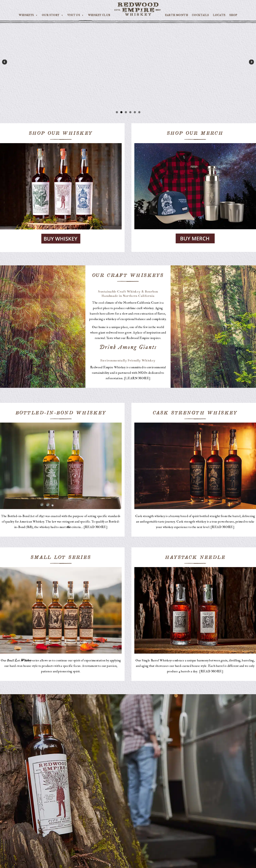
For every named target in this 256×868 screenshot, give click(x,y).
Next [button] (251, 62)
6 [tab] (139, 112)
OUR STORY (53, 15)
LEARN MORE (137, 378)
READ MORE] (96, 527)
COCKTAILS (200, 15)
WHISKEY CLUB (99, 15)
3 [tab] (126, 112)
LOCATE (219, 15)
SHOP (233, 15)
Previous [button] (5, 62)
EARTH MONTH (176, 15)
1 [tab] (117, 112)
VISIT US (76, 15)
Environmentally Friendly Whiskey (128, 360)
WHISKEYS (28, 15)
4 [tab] (130, 112)
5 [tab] (135, 112)
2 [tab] (121, 112)
